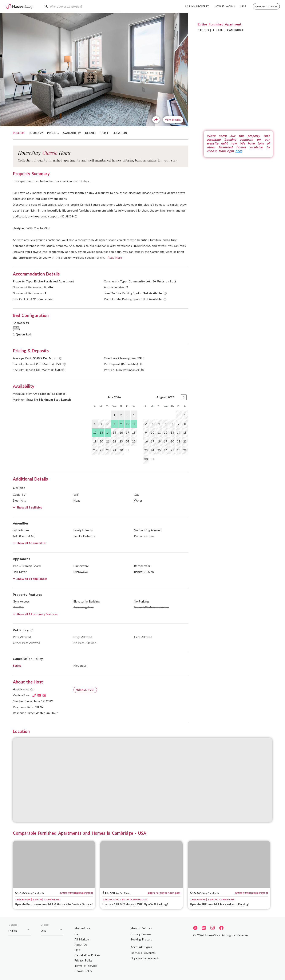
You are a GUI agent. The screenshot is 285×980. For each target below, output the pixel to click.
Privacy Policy (84, 960)
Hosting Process (141, 934)
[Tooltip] (165, 293)
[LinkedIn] (204, 928)
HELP (243, 6)
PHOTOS (19, 133)
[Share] (156, 120)
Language (13, 925)
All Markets (82, 939)
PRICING (53, 133)
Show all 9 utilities (27, 507)
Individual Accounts (143, 953)
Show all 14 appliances (30, 579)
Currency (45, 925)
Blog (77, 950)
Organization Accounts (145, 958)
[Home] (19, 6)
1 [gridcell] (114, 415)
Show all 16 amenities (30, 543)
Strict (17, 665)
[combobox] (85, 6)
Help (77, 934)
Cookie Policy (83, 971)
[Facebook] (221, 928)
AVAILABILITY (72, 133)
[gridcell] (179, 415)
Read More (115, 258)
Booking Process (141, 939)
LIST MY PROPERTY (197, 6)
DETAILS (91, 133)
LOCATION (120, 133)
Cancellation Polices (87, 955)
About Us (81, 945)
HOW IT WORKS (225, 6)
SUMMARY (36, 133)
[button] (266, 6)
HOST (104, 133)
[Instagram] (213, 928)
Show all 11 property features (35, 614)
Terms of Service (86, 966)
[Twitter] (195, 928)
